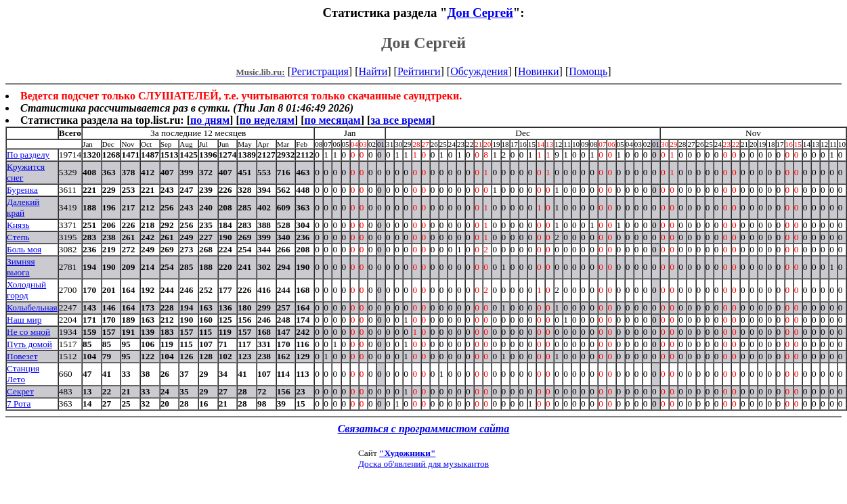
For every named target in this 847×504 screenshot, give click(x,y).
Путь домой (29, 344)
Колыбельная (32, 307)
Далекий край (23, 207)
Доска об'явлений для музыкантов (423, 464)
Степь (18, 237)
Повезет (22, 356)
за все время (401, 120)
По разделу (28, 155)
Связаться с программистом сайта (424, 429)
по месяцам (332, 120)
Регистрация (320, 71)
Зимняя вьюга (21, 267)
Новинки (539, 71)
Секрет (20, 391)
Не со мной (28, 332)
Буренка (22, 190)
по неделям (267, 120)
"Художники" (407, 453)
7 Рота (19, 404)
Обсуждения (479, 71)
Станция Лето (23, 374)
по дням (210, 120)
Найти (373, 71)
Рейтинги (419, 71)
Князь (18, 225)
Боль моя (24, 249)
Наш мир (24, 320)
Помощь (588, 71)
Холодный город (26, 290)
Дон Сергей (480, 13)
